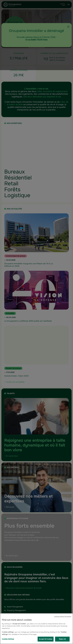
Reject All (62, 639)
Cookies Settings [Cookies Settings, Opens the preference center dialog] (8, 639)
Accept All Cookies (46, 639)
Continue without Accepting (63, 617)
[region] (36, 629)
